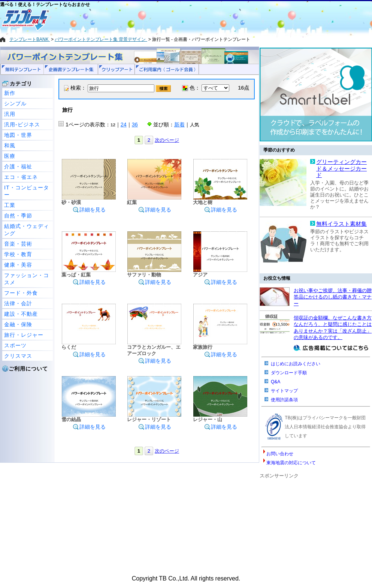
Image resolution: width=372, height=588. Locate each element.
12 (113, 125)
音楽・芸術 (18, 244)
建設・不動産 (21, 314)
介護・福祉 (18, 166)
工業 (10, 205)
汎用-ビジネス (22, 124)
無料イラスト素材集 (341, 224)
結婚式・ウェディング (27, 230)
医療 (10, 156)
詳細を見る (89, 210)
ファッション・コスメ (27, 279)
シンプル (15, 103)
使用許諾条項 (284, 400)
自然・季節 (18, 216)
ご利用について (28, 369)
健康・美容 (18, 265)
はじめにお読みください (296, 364)
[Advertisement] (159, 19)
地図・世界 (18, 135)
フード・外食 (21, 293)
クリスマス (18, 356)
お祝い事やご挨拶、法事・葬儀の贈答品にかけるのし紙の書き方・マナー (333, 297)
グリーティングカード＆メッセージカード (341, 169)
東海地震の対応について (291, 463)
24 (124, 124)
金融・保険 (18, 324)
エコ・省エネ (21, 177)
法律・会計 (18, 303)
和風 (10, 145)
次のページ (167, 140)
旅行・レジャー (24, 335)
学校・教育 (18, 254)
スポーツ (15, 345)
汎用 (10, 114)
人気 (194, 125)
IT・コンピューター (27, 191)
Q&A (276, 382)
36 (135, 124)
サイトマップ (284, 391)
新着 (179, 124)
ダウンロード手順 (289, 373)
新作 (10, 93)
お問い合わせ (280, 454)
